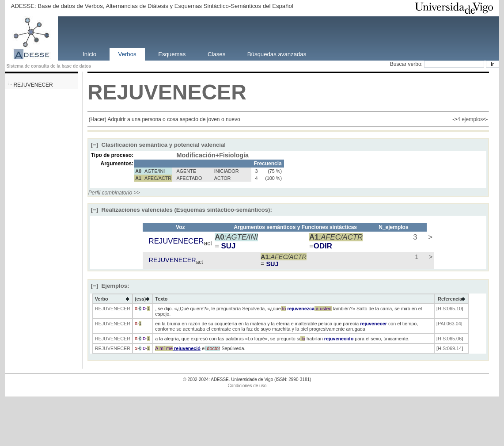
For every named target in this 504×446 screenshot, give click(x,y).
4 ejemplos (470, 119)
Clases (216, 54)
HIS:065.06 (450, 339)
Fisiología (234, 155)
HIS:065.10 (450, 309)
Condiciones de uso (247, 386)
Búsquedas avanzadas (277, 54)
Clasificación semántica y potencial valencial (158, 145)
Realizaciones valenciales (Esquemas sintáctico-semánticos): (182, 210)
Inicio (89, 54)
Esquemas (172, 54)
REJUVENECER (33, 85)
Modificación (196, 155)
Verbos (127, 54)
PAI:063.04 (449, 324)
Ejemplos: (110, 286)
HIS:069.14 (450, 348)
